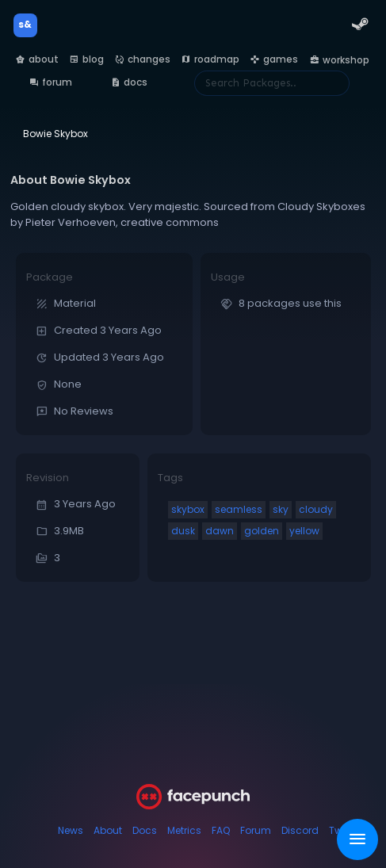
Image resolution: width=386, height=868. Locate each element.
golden (262, 531)
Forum (256, 830)
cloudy (316, 509)
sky (281, 509)
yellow (304, 531)
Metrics (184, 830)
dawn (220, 531)
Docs (145, 830)
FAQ (221, 830)
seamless (239, 509)
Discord (300, 830)
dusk (183, 531)
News (71, 830)
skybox (188, 509)
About (108, 830)
